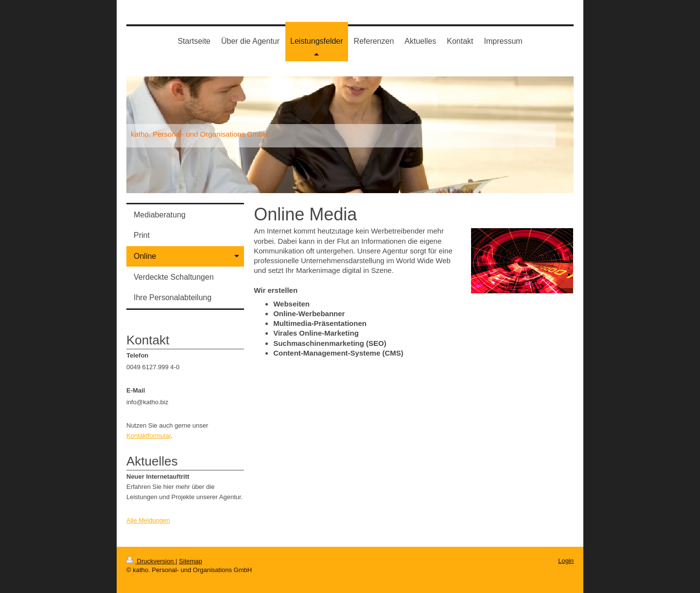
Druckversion (151, 561)
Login (566, 561)
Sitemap (191, 561)
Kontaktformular (149, 436)
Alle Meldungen (148, 520)
